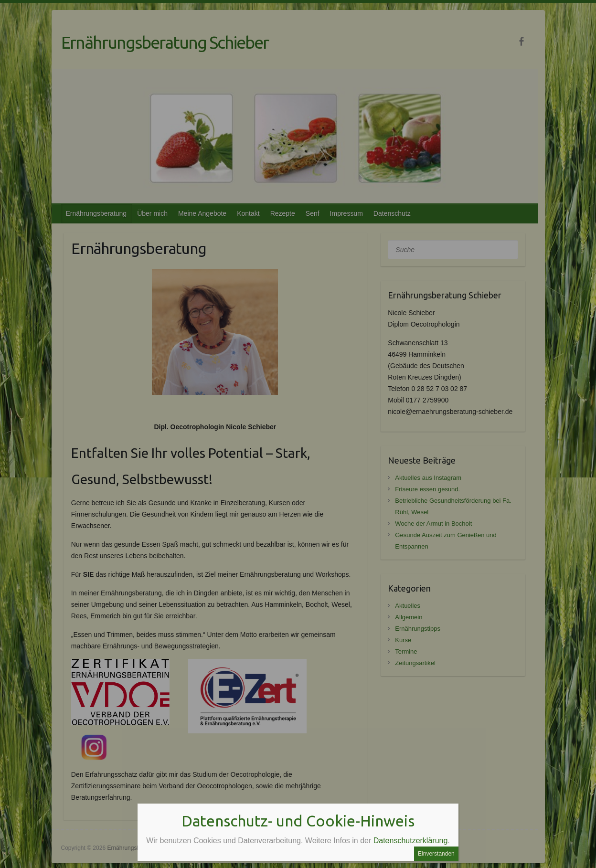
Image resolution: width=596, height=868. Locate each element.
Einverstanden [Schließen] (436, 854)
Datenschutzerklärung (411, 841)
